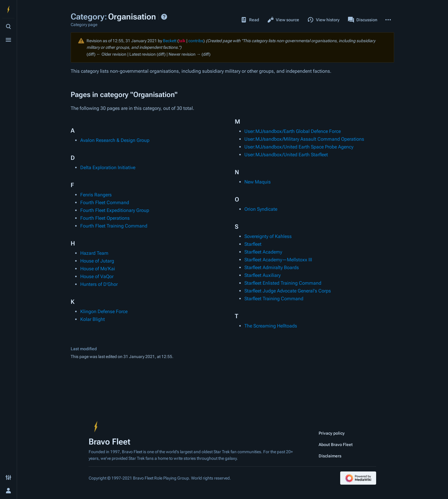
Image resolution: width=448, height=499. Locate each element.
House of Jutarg (97, 261)
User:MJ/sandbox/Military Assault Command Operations (304, 139)
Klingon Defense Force (104, 311)
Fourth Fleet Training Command (114, 226)
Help (164, 17)
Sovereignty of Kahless (268, 236)
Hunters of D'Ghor (99, 284)
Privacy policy (332, 433)
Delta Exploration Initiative (108, 167)
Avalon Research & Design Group (115, 140)
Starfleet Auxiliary (262, 275)
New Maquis (258, 182)
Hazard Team (94, 253)
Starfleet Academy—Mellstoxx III (278, 260)
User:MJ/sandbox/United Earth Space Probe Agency (299, 147)
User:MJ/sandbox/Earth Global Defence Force (293, 131)
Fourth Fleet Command (105, 203)
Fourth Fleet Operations (105, 218)
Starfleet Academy (263, 252)
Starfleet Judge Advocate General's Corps (288, 291)
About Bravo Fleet (336, 445)
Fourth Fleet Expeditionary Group (115, 210)
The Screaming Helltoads (271, 326)
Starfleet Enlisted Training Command (283, 283)
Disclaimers (330, 456)
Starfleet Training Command (274, 299)
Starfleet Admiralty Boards (272, 267)
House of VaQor (97, 276)
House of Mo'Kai (98, 269)
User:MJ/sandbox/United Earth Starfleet (286, 155)
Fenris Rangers (96, 195)
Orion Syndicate (261, 209)
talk (182, 41)
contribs (196, 41)
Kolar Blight (93, 319)
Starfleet (253, 244)
